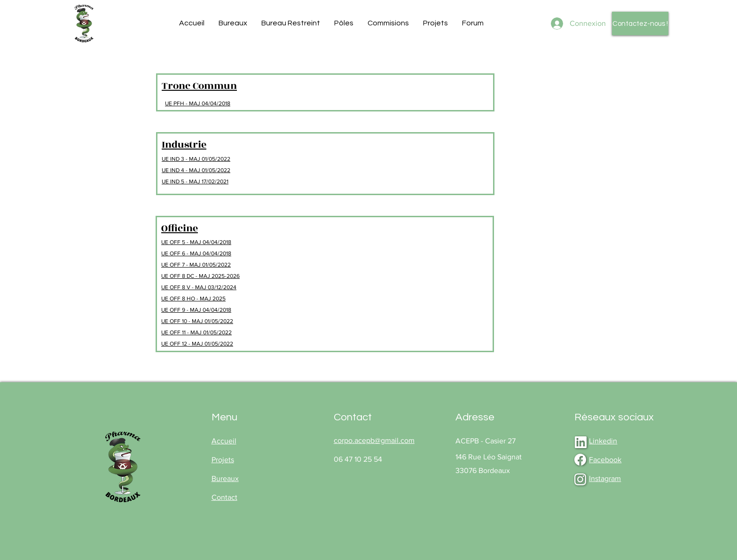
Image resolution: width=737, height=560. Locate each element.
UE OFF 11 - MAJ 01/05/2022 (196, 332)
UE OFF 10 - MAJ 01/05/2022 (197, 321)
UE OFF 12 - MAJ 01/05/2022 (197, 344)
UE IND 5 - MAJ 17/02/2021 (195, 181)
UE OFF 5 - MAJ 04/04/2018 (196, 242)
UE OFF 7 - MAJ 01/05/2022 (196, 265)
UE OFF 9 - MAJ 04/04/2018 (196, 310)
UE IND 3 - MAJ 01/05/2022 (196, 159)
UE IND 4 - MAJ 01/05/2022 (196, 170)
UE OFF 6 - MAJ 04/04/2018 (196, 253)
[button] (233, 23)
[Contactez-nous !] (640, 24)
